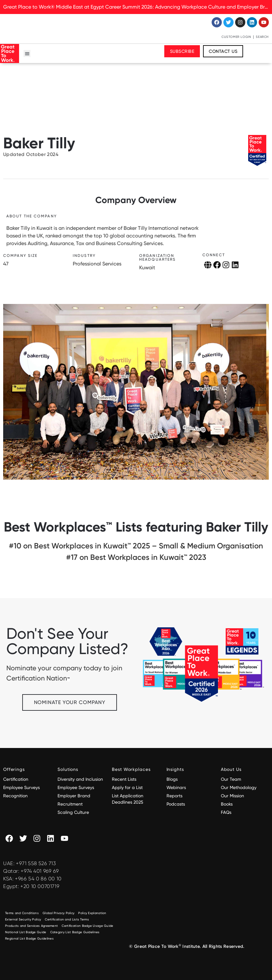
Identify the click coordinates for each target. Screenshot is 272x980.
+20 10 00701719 (40, 886)
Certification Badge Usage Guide (87, 926)
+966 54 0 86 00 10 (38, 879)
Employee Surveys (21, 787)
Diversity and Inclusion (80, 779)
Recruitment (70, 804)
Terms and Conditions (22, 913)
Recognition (15, 796)
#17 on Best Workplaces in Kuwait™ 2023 (136, 557)
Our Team (231, 779)
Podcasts (176, 804)
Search (262, 37)
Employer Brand (74, 796)
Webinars (176, 787)
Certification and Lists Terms (67, 919)
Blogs (172, 779)
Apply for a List (127, 787)
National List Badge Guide (26, 932)
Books (227, 804)
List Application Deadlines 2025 (128, 799)
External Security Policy (23, 919)
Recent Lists (124, 779)
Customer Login (236, 37)
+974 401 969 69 (40, 871)
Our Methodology (239, 787)
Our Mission (232, 796)
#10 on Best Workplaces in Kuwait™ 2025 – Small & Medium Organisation (136, 546)
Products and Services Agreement (31, 926)
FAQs (226, 812)
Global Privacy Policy (58, 913)
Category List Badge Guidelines (75, 932)
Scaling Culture (73, 812)
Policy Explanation (92, 913)
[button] (27, 54)
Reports (174, 796)
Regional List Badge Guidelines (29, 938)
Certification (16, 779)
